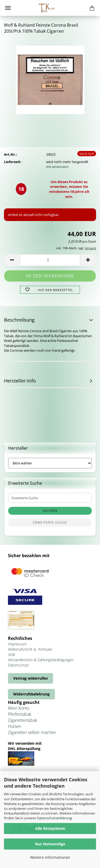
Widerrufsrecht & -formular (30, 649)
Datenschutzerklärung (54, 818)
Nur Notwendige (50, 844)
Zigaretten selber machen (32, 732)
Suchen (50, 511)
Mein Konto (19, 708)
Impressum (17, 644)
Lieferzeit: (13, 162)
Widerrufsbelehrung (31, 694)
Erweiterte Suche (50, 523)
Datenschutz (18, 665)
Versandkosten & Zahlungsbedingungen (41, 660)
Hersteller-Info (20, 381)
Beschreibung (19, 320)
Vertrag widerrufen (30, 678)
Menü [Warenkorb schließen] (8, 8)
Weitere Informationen (50, 857)
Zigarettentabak (23, 720)
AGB (11, 654)
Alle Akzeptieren (50, 828)
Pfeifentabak (20, 714)
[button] (12, 260)
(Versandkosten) (57, 167)
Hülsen (15, 726)
